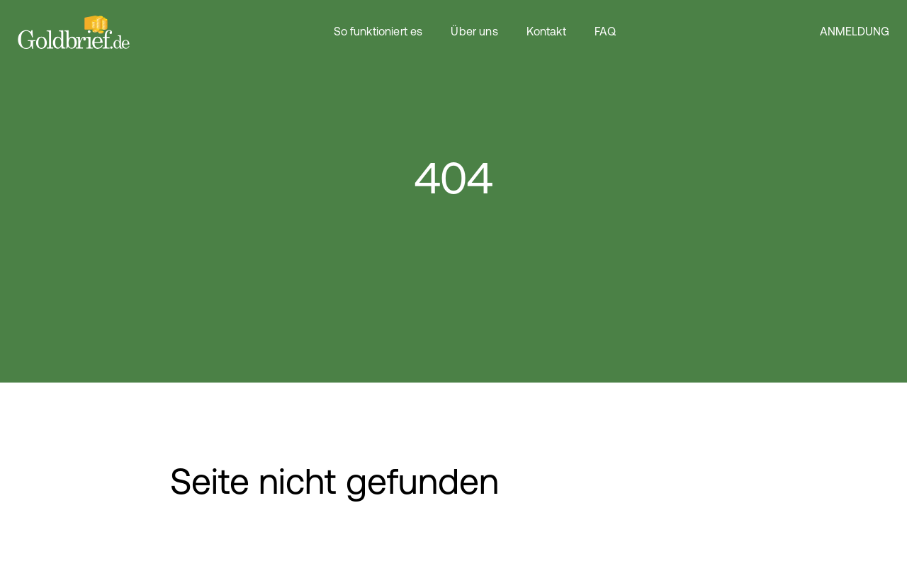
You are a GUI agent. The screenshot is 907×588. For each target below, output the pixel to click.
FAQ (605, 33)
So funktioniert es (378, 33)
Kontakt (546, 33)
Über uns (474, 33)
